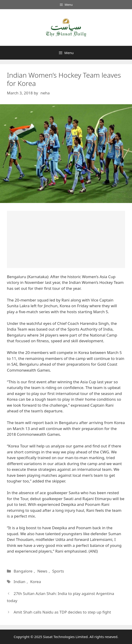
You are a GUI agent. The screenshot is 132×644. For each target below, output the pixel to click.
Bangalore (23, 571)
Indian (19, 582)
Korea (36, 582)
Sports (58, 571)
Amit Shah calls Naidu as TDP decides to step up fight (62, 612)
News (42, 571)
